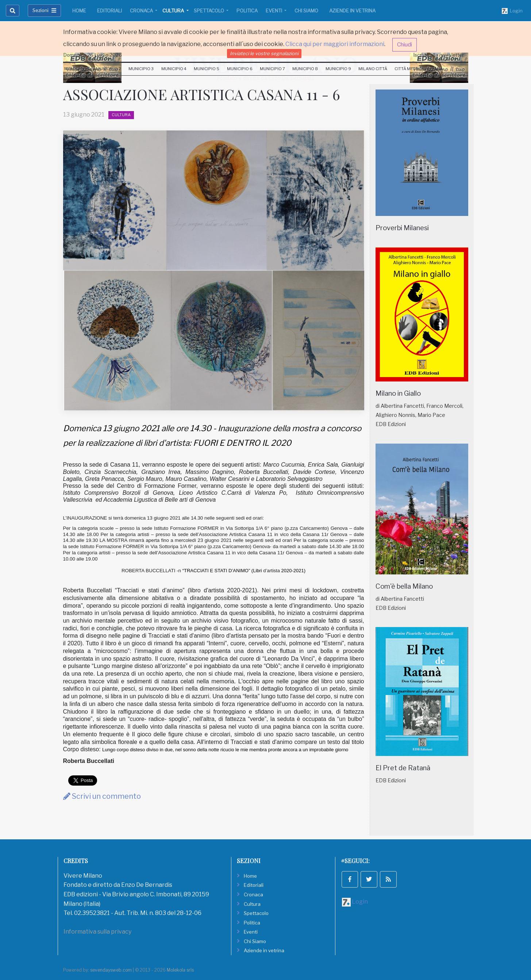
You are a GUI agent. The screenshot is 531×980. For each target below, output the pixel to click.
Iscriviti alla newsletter (439, 55)
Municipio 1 (76, 69)
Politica (247, 11)
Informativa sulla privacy (97, 932)
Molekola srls (180, 970)
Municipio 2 (109, 69)
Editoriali (109, 11)
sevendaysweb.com (111, 970)
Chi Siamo (306, 11)
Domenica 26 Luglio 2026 (93, 55)
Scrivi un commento (102, 796)
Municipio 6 (240, 69)
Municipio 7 (272, 69)
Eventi (274, 11)
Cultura (174, 11)
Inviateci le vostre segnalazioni (264, 53)
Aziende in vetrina (352, 11)
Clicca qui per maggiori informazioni (335, 44)
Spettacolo (209, 11)
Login (512, 11)
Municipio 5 (207, 69)
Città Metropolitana (419, 69)
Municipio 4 (174, 69)
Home (79, 11)
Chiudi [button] (405, 45)
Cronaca (142, 11)
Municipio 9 (338, 69)
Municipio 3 (141, 69)
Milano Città (373, 69)
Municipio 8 (305, 69)
